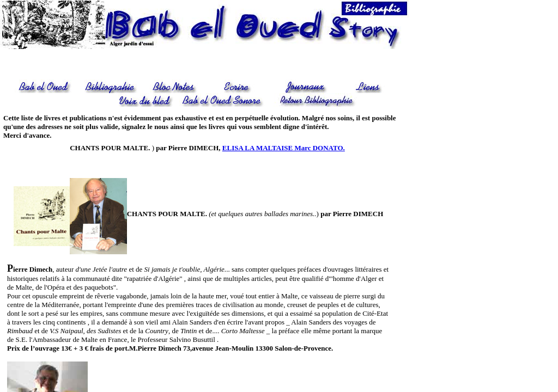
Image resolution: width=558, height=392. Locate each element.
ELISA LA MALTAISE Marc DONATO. (284, 148)
